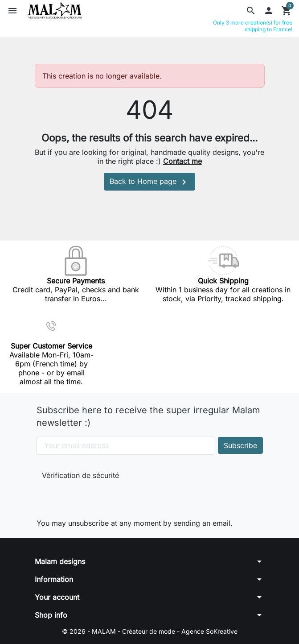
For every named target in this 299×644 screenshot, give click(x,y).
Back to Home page (149, 182)
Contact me (182, 161)
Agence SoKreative (209, 631)
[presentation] (102, 497)
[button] (251, 11)
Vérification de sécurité (80, 475)
